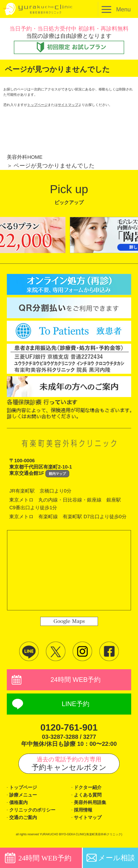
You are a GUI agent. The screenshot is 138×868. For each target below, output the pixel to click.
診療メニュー (26, 798)
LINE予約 (76, 706)
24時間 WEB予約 (76, 680)
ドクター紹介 (90, 790)
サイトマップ (68, 105)
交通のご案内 (26, 824)
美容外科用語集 (93, 807)
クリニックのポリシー (37, 815)
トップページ (37, 105)
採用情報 (85, 815)
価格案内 (20, 807)
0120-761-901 (69, 729)
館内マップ (57, 474)
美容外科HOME (26, 157)
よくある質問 (90, 798)
